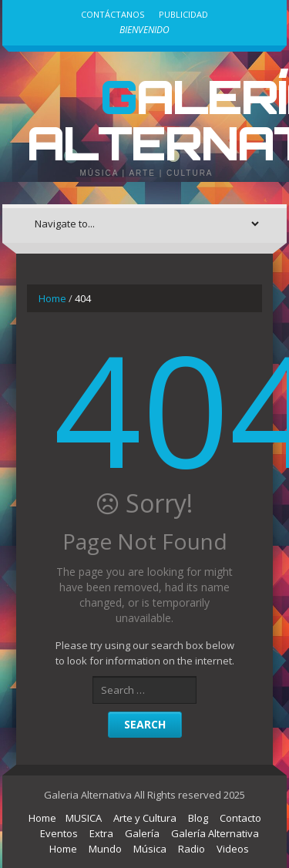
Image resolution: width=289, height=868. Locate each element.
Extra (101, 833)
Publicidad (183, 14)
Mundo (105, 849)
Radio (192, 849)
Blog (198, 818)
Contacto (240, 818)
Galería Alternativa (215, 833)
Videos (233, 849)
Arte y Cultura (145, 818)
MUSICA (84, 818)
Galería (142, 833)
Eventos (59, 833)
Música (150, 849)
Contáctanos (113, 14)
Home (52, 298)
